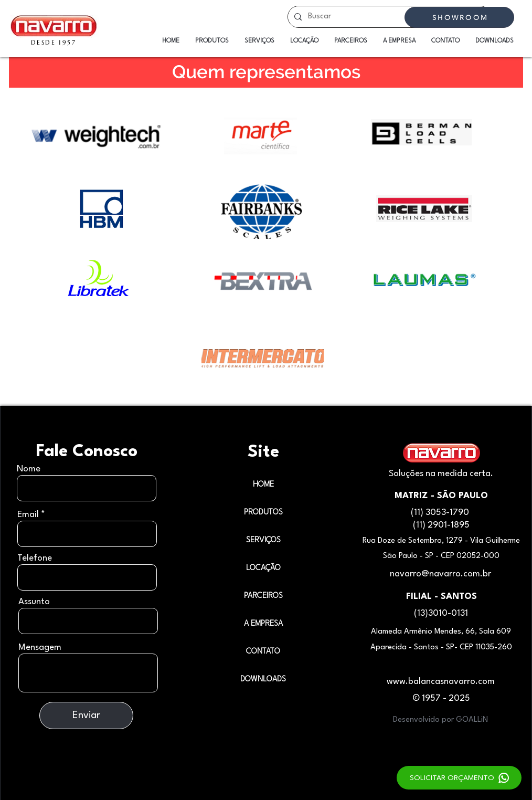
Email (28, 515)
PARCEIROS (263, 596)
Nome (29, 469)
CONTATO (263, 652)
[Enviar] (86, 715)
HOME (263, 485)
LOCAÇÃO (263, 568)
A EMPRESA (263, 624)
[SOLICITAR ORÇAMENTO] (459, 778)
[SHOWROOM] (459, 17)
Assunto (34, 602)
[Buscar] (388, 17)
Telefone (35, 558)
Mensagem (40, 648)
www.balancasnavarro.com (441, 682)
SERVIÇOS (263, 540)
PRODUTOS (263, 513)
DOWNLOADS (263, 680)
